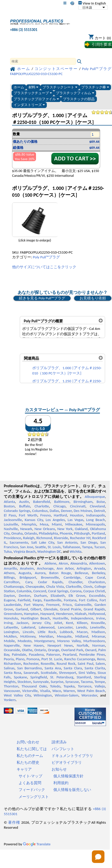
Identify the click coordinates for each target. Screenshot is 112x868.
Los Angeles (55, 520)
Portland (98, 533)
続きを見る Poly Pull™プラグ (42, 298)
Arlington (84, 568)
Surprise (57, 682)
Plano (20, 659)
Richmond (44, 538)
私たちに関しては (32, 749)
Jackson (22, 623)
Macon (82, 632)
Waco (57, 691)
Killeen (82, 623)
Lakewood (47, 627)
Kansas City (34, 520)
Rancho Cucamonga (80, 659)
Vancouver (12, 691)
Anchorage (45, 568)
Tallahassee (71, 547)
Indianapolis (96, 515)
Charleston (97, 582)
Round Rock (66, 664)
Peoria (9, 659)
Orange (53, 650)
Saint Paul (86, 664)
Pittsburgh (82, 533)
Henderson (64, 614)
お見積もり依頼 (93, 298)
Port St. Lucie (52, 659)
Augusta (25, 573)
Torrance (85, 686)
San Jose (27, 547)
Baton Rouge (60, 573)
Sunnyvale (41, 682)
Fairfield (24, 600)
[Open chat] (98, 857)
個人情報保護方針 (68, 776)
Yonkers (10, 700)
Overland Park (72, 650)
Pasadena (36, 654)
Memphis (29, 524)
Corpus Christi (94, 591)
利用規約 (61, 783)
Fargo (37, 600)
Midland (82, 636)
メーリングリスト (34, 797)
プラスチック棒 (95, 87)
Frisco (67, 605)
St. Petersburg (62, 677)
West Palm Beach (91, 691)
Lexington (11, 632)
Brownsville (50, 577)
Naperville (12, 645)
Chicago (59, 506)
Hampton (31, 614)
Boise (101, 502)
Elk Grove (77, 596)
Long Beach (96, 520)
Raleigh (29, 538)
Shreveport (67, 673)
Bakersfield (41, 502)
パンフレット (63, 749)
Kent (69, 623)
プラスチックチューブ (33, 93)
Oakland (81, 529)
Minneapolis (95, 524)
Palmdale (19, 654)
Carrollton (12, 582)
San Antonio (67, 542)
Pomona (33, 659)
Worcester (89, 695)
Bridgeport (28, 577)
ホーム (19, 87)
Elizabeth (58, 596)
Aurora (40, 573)
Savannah (31, 673)
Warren (69, 691)
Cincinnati (78, 506)
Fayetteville (53, 600)
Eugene (10, 600)
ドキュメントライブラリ (72, 756)
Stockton (24, 682)
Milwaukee (74, 524)
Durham (41, 596)
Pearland (70, 654)
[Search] (43, 61)
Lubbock (66, 632)
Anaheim (27, 568)
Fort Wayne (34, 605)
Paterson (53, 654)
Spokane (20, 677)
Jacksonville (13, 520)
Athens (9, 573)
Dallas (54, 511)
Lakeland (28, 627)
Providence (12, 538)
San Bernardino (29, 668)
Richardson (12, 664)
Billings (9, 577)
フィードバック (32, 790)
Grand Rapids (94, 609)
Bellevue (81, 573)
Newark (26, 529)
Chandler (75, 582)
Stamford (84, 677)
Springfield (39, 677)
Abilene (50, 563)
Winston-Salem (67, 695)
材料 (33, 87)
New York (65, 529)
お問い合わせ (28, 742)
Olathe (27, 650)
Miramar (98, 636)
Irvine (101, 618)
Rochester (31, 664)
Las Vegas (76, 520)
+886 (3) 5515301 (24, 30)
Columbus (40, 511)
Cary (29, 582)
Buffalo (25, 506)
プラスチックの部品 (79, 99)
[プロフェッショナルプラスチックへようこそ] (40, 21)
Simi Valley (87, 673)
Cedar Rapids (50, 582)
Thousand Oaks (34, 686)
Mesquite (64, 636)
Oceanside (12, 650)
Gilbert (36, 609)
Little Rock (47, 632)
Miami (57, 524)
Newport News (60, 645)
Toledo (55, 686)
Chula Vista (55, 586)
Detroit (100, 511)
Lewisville (98, 627)
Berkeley (98, 573)
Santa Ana (53, 668)
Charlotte (42, 506)
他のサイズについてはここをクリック (44, 267)
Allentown (97, 563)
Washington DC (49, 551)
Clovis (88, 586)
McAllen (10, 636)
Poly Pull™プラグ (47, 257)
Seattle (41, 547)
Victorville (30, 691)
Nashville (11, 529)
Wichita (76, 551)
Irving (8, 623)
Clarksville (74, 586)
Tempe (100, 682)
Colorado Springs (17, 511)
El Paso (10, 515)
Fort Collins (88, 600)
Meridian (46, 636)
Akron (63, 563)
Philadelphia (48, 533)
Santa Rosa (12, 673)
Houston (77, 515)
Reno (101, 659)
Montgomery (44, 641)
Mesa (44, 524)
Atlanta (9, 502)
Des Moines (83, 511)
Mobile (9, 641)
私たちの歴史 (28, 762)
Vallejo (100, 686)
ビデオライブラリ (67, 762)
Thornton (11, 686)
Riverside (61, 538)
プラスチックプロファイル (36, 99)
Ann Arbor (65, 568)
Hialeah (81, 614)
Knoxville (98, 623)
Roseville (48, 664)
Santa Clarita (95, 668)
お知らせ (59, 769)
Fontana (70, 600)
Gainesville (83, 605)
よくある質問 (30, 783)
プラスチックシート (60, 87)
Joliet (58, 623)
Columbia (24, 591)
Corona (76, 591)
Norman (99, 645)
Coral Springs (58, 591)
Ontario (40, 650)
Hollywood (97, 614)
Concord (40, 591)
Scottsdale (49, 673)
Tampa (87, 547)
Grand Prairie (70, 609)
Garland (22, 609)
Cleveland (97, 506)
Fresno (45, 515)
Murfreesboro (94, 641)
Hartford (60, 515)
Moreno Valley (69, 641)
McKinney (28, 636)
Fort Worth (28, 515)
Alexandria (78, 563)
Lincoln (28, 632)
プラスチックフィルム (75, 93)
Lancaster (65, 627)
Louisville (11, 524)
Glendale (50, 609)
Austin (24, 502)
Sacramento (19, 542)
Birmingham (83, 502)
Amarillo (10, 568)
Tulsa (8, 551)
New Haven (34, 645)
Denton (25, 596)
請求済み (59, 742)
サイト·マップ (30, 776)
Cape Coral (95, 577)
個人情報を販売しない (72, 790)
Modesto (25, 641)
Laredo (81, 627)
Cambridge (72, 577)
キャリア (24, 769)
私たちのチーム (30, 756)
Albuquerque (95, 497)
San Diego (89, 542)
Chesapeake (35, 586)
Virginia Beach (25, 551)
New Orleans (45, 529)
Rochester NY (80, 538)
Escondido (97, 596)
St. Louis (54, 547)
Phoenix (66, 533)
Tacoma (87, 682)
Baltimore (62, 502)
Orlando (31, 533)
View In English (92, 3)
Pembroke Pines (92, 654)
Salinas (9, 668)
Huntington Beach (35, 618)
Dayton (9, 596)
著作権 (14, 822)
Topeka (69, 686)
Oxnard (91, 650)
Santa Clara (73, 668)
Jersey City (41, 623)
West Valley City (17, 695)
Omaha (17, 533)
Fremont (53, 605)
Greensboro (13, 614)
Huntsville (61, 618)
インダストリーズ (29, 105)
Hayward (47, 614)
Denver (66, 511)
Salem (100, 664)
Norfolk (83, 645)
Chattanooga (14, 586)
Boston (9, 506)
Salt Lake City (43, 542)
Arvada (100, 568)
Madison (98, 632)
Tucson (100, 547)
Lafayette (11, 627)
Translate (37, 844)
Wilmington (43, 695)
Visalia (45, 691)
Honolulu (11, 618)
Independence (82, 618)
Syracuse (72, 682)
